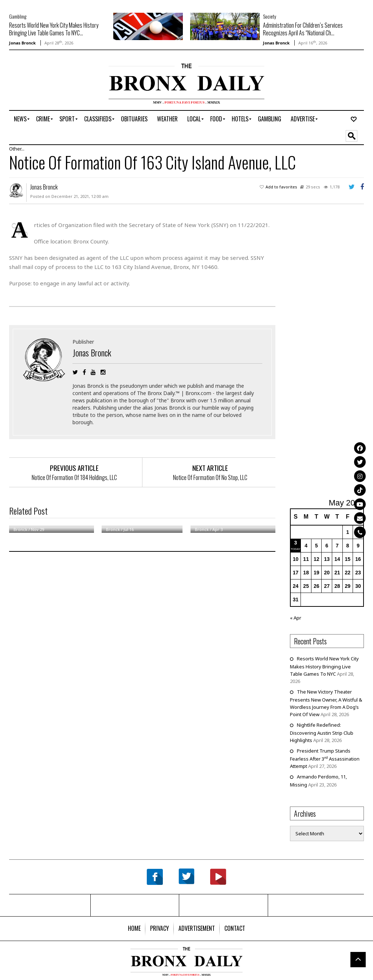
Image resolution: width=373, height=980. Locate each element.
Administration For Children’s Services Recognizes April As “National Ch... (303, 29)
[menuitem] (20, 119)
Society (270, 16)
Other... (17, 149)
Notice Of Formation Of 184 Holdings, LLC (74, 477)
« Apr (296, 618)
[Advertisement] (52, 86)
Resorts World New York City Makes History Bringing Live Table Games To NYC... (54, 29)
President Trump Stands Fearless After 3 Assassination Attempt (325, 758)
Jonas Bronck (22, 43)
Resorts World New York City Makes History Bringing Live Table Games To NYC (324, 666)
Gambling (18, 16)
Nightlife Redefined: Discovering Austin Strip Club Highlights (322, 733)
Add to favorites (281, 187)
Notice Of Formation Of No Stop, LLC (210, 477)
